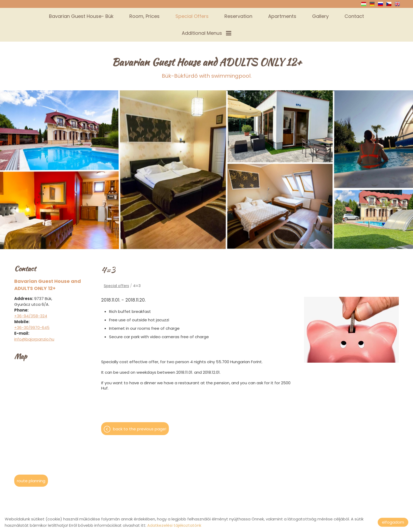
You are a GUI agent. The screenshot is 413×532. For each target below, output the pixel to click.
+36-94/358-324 (31, 296)
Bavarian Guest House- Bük (81, 16)
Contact (354, 16)
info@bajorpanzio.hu (34, 320)
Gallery (320, 16)
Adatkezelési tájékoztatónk (174, 525)
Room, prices (144, 16)
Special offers (192, 16)
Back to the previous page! (140, 409)
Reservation (238, 16)
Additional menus (206, 33)
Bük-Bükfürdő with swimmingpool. (207, 48)
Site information (201, 503)
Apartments (282, 16)
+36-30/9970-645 (32, 308)
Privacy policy (236, 503)
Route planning (31, 461)
